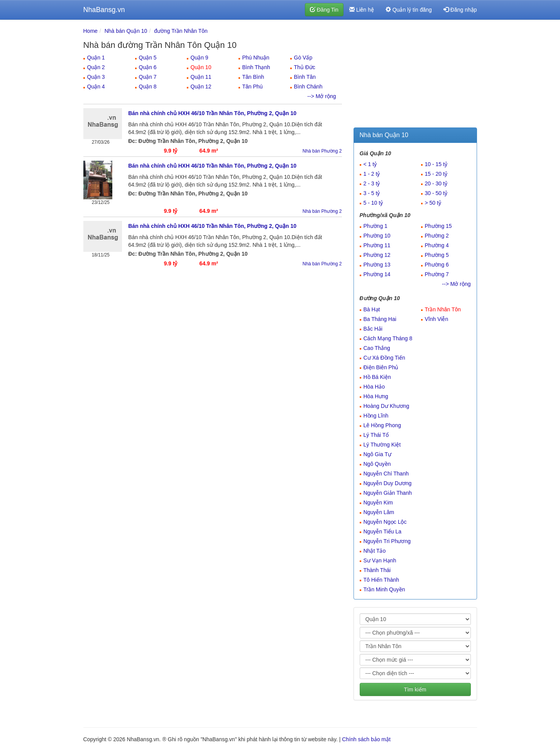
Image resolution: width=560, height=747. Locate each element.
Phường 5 (437, 255)
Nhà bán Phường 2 (322, 151)
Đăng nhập (460, 10)
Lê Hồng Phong (382, 425)
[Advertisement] (415, 75)
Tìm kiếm (415, 689)
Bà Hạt (372, 309)
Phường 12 (377, 255)
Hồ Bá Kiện (377, 377)
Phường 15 (438, 226)
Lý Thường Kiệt (382, 445)
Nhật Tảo (375, 551)
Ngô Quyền (377, 464)
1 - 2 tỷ (372, 174)
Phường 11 (377, 245)
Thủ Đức (305, 67)
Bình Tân (305, 77)
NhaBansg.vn (104, 10)
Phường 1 (376, 226)
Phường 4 (437, 245)
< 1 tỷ (370, 164)
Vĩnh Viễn (437, 319)
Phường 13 (377, 265)
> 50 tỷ (433, 203)
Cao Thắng (377, 348)
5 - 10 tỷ (373, 203)
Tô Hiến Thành (382, 580)
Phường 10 (377, 236)
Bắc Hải (373, 329)
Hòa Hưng (376, 396)
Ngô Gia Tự (378, 454)
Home (91, 31)
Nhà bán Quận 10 (126, 31)
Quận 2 (96, 67)
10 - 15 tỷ (436, 164)
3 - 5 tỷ (372, 193)
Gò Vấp (303, 58)
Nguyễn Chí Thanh (386, 474)
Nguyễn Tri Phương (387, 541)
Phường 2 (437, 236)
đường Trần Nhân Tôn (181, 31)
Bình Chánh (308, 87)
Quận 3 (96, 77)
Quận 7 (148, 77)
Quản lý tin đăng (409, 10)
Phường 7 (437, 274)
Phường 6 (437, 265)
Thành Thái (377, 570)
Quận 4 (96, 87)
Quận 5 (148, 58)
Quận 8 (148, 87)
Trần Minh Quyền (384, 589)
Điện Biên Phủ (381, 367)
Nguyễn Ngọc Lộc (385, 522)
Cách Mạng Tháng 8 (388, 338)
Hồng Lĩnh (376, 416)
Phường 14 (377, 274)
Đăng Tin (324, 10)
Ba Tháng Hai (380, 319)
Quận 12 (201, 87)
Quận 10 (201, 67)
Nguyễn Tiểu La (383, 531)
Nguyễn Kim (378, 503)
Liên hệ (362, 10)
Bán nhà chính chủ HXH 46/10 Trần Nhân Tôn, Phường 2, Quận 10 (212, 113)
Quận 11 (201, 77)
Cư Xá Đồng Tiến (384, 358)
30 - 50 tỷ (436, 193)
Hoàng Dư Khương (387, 406)
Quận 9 (200, 58)
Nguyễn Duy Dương (388, 483)
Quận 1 (96, 58)
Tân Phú (253, 87)
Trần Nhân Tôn (443, 309)
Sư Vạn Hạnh (380, 560)
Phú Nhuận (256, 58)
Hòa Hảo (374, 387)
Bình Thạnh (256, 67)
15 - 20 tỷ (436, 174)
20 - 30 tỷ (436, 183)
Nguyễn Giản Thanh (388, 493)
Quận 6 (148, 67)
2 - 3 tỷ (372, 183)
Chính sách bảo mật (366, 739)
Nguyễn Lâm (379, 512)
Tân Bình (253, 77)
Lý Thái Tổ (376, 435)
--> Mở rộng (321, 96)
